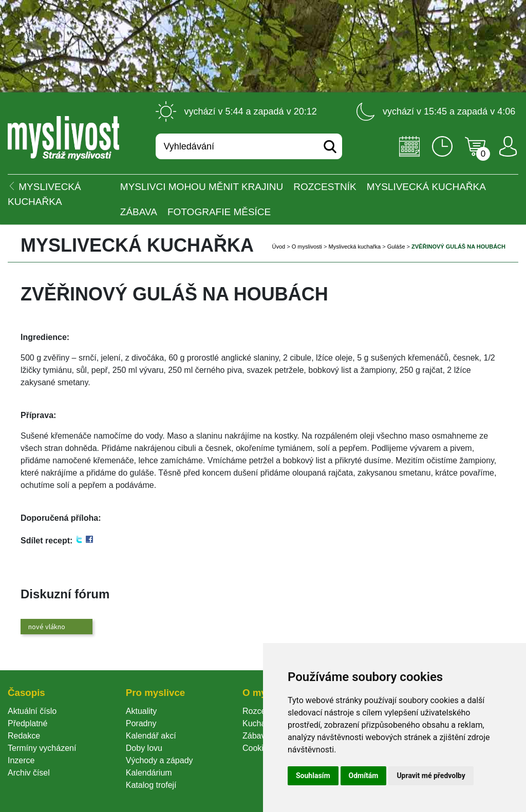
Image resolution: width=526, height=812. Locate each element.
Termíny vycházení (42, 748)
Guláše (396, 247)
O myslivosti (307, 247)
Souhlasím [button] (313, 776)
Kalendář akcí (151, 736)
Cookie (257, 748)
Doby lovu (144, 748)
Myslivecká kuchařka (426, 187)
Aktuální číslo (32, 711)
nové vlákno (47, 627)
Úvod (279, 247)
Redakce (24, 736)
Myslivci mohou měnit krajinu (202, 187)
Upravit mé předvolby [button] (431, 776)
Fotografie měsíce (219, 212)
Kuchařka (260, 723)
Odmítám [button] (364, 776)
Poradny (141, 723)
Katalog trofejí (151, 785)
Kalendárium (149, 773)
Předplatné (27, 723)
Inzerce (21, 760)
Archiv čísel (29, 773)
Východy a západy (159, 760)
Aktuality (141, 711)
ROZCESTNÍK (325, 187)
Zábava (139, 212)
